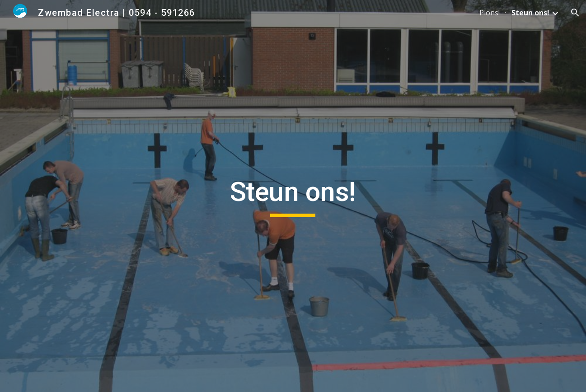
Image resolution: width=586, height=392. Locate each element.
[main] (293, 196)
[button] (575, 13)
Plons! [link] (490, 13)
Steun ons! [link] (530, 13)
